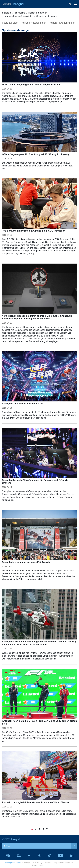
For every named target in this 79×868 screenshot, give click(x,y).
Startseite (7, 13)
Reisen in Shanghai (38, 13)
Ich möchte (20, 13)
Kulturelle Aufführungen (62, 23)
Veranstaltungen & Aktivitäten (19, 16)
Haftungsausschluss (13, 863)
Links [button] (41, 846)
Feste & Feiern (10, 23)
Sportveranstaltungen (47, 16)
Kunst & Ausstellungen (34, 23)
